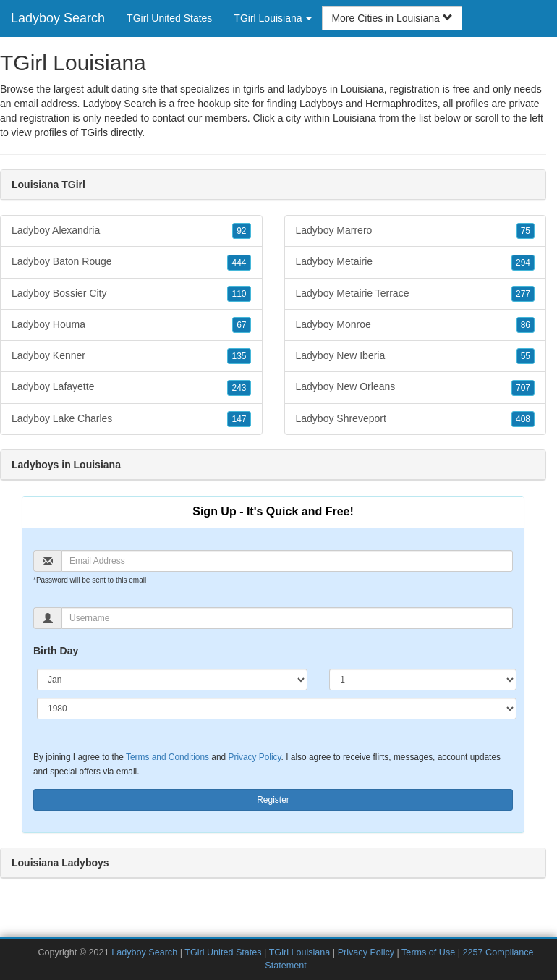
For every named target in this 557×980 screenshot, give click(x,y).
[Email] (287, 561)
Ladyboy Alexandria (131, 231)
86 (526, 325)
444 (239, 263)
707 (523, 388)
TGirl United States (169, 18)
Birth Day (56, 651)
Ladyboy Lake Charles (131, 419)
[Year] (277, 709)
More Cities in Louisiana (392, 18)
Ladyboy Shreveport (416, 419)
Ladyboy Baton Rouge (131, 262)
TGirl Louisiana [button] (273, 18)
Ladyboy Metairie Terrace (416, 294)
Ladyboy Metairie (416, 262)
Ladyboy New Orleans (416, 387)
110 (239, 294)
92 (241, 231)
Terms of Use (428, 952)
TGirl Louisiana (300, 952)
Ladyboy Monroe (416, 325)
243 (239, 388)
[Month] (172, 680)
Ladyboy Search (58, 18)
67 (241, 325)
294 (523, 263)
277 (523, 294)
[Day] (423, 680)
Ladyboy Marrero (416, 231)
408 (523, 419)
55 (526, 356)
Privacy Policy (254, 757)
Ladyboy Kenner (131, 356)
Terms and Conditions (167, 757)
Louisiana (354, 118)
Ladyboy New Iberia (416, 356)
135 (239, 356)
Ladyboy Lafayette (131, 387)
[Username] (287, 618)
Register (273, 800)
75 (526, 231)
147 (239, 419)
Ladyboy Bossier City (131, 294)
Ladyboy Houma (131, 325)
